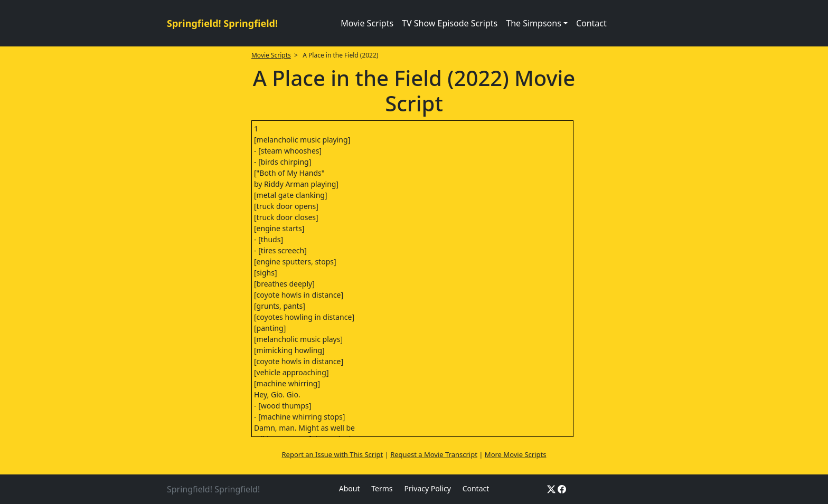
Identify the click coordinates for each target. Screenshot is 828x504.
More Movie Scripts (516, 454)
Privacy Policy (427, 488)
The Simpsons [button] (534, 23)
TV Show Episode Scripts (450, 23)
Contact (591, 23)
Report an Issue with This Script (333, 454)
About (350, 488)
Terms (382, 488)
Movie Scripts (367, 23)
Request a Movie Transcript (434, 454)
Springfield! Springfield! (222, 23)
